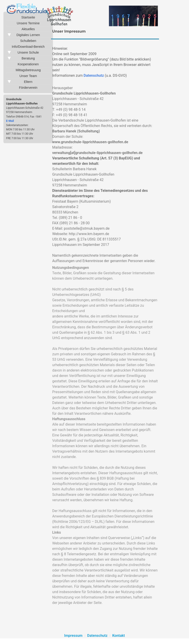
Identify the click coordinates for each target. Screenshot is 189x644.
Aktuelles (28, 29)
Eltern (28, 82)
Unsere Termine (28, 23)
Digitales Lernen (28, 35)
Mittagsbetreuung (28, 70)
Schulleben (28, 41)
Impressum (73, 636)
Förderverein (28, 88)
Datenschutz (94, 76)
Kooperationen (28, 64)
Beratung (28, 58)
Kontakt (119, 636)
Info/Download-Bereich (28, 47)
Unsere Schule (28, 52)
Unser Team (28, 76)
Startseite (28, 17)
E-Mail (10, 121)
